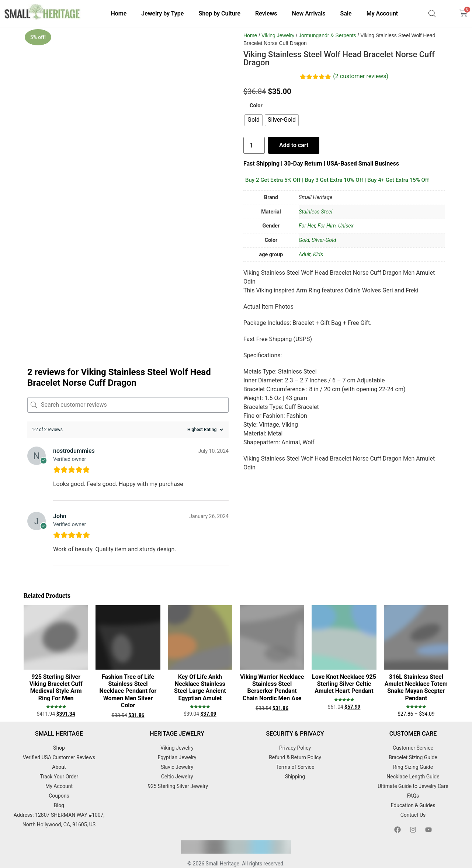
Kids (318, 255)
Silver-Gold (324, 240)
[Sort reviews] (204, 418)
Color (256, 106)
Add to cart (294, 145)
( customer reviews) (361, 76)
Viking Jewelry (278, 35)
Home (119, 13)
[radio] (254, 120)
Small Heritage (223, 853)
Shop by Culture (219, 13)
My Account (382, 13)
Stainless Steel (315, 212)
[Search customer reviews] (128, 393)
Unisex (346, 226)
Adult (305, 255)
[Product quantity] (254, 145)
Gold (304, 240)
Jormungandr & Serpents (327, 35)
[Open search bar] (432, 14)
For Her (307, 226)
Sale (346, 13)
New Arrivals (309, 13)
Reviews (266, 13)
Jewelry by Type (162, 13)
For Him (327, 226)
